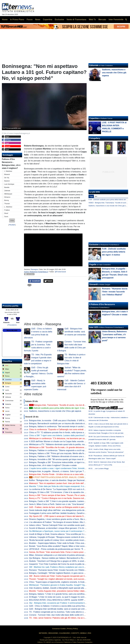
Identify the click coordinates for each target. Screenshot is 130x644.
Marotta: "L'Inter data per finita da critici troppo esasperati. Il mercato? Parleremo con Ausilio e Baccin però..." (77, 486)
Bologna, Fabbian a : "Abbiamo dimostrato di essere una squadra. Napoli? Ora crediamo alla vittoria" (75, 456)
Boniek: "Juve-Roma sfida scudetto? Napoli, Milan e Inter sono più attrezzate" (63, 546)
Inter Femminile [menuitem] (116, 20)
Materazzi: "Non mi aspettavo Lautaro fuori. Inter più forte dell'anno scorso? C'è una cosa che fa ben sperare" (78, 483)
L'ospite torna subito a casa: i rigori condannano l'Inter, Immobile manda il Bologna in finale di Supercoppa (76, 468)
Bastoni (7, 181)
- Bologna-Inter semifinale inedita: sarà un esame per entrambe (75, 332)
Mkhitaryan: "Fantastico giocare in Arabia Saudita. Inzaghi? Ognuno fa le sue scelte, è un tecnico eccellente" (77, 585)
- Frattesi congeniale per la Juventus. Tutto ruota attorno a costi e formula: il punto (67, 612)
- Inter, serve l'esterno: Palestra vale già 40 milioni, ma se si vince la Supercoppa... (67, 618)
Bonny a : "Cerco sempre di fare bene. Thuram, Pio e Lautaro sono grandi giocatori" (68, 495)
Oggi (91, 196)
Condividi (34, 281)
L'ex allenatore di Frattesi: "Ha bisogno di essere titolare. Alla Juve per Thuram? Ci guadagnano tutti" (74, 522)
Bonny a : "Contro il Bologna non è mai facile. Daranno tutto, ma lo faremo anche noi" (68, 498)
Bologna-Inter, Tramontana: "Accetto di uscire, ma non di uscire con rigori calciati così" (70, 405)
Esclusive (94, 245)
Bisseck (7, 174)
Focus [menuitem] (30, 20)
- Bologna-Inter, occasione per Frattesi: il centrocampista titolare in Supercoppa (66, 603)
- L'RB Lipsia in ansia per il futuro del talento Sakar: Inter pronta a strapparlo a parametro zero (77, 516)
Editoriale (94, 65)
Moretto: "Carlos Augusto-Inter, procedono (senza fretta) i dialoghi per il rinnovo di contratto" (70, 591)
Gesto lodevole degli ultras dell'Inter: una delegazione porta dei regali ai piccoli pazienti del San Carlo (74, 510)
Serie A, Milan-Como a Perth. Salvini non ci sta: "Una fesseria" (57, 504)
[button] (12, 221)
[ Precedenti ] (12, 325)
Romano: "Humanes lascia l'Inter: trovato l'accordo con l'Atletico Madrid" (61, 570)
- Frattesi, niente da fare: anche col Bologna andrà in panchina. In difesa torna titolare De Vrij (72, 507)
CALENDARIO (64, 633)
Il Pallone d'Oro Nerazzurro (102, 304)
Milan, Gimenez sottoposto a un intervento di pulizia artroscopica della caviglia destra (67, 555)
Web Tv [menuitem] (92, 20)
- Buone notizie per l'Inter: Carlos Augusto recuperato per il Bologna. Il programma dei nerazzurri (74, 576)
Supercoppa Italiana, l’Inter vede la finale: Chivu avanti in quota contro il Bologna (69, 543)
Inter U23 (93, 327)
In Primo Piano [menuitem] (17, 20)
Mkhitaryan (8, 194)
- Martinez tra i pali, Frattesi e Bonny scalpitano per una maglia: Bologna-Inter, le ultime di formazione (76, 567)
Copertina (94, 118)
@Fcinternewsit (60, 272)
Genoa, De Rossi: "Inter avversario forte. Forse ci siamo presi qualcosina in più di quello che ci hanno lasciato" (78, 552)
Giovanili (93, 284)
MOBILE (83, 633)
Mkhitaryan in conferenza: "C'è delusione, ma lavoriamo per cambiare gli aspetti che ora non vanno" (73, 438)
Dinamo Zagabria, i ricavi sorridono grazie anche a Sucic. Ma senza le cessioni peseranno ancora (75, 519)
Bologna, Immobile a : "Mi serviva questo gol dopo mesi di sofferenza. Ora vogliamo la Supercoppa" (75, 459)
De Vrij (7, 178)
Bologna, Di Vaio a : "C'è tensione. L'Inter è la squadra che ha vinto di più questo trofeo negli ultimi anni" (77, 492)
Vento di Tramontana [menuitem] (76, 20)
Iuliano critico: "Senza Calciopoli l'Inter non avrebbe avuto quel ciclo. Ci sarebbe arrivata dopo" (71, 525)
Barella (7, 187)
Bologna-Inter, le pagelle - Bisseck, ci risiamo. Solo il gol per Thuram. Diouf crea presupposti (70, 471)
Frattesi (7, 210)
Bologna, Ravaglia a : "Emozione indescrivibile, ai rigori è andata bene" (62, 462)
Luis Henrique (9, 184)
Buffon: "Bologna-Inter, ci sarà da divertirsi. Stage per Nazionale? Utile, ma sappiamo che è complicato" (75, 480)
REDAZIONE (53, 633)
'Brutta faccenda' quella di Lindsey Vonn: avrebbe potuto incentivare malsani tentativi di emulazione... (74, 540)
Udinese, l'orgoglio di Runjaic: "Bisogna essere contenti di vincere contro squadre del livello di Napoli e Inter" (77, 537)
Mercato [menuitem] (102, 20)
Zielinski (7, 191)
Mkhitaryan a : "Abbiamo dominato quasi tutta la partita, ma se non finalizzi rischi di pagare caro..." (74, 444)
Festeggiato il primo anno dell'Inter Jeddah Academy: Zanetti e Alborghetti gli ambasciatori (69, 513)
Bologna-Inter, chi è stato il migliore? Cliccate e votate (53, 465)
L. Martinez (8, 207)
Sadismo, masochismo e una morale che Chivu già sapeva (55, 411)
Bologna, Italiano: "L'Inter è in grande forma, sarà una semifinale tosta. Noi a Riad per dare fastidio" (73, 594)
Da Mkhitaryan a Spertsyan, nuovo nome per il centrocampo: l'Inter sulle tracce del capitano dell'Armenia (75, 531)
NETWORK (43, 633)
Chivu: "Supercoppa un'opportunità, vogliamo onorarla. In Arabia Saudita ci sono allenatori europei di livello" (77, 582)
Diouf (6, 213)
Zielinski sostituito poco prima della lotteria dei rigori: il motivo (58, 408)
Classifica (7, 361)
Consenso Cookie (59, 629)
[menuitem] (126, 20)
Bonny (7, 200)
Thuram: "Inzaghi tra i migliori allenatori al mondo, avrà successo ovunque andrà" (65, 579)
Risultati (12, 225)
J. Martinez (8, 171)
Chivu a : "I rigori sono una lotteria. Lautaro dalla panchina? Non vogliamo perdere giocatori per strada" (76, 435)
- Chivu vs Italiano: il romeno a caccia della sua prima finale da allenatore (64, 606)
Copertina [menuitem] (48, 20)
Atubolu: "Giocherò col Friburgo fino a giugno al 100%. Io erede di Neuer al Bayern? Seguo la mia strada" (76, 561)
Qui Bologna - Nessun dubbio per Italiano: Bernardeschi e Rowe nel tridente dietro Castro (69, 558)
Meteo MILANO (12, 330)
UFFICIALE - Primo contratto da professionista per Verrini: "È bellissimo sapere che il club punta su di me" (76, 549)
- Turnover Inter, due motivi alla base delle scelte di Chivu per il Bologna (65, 615)
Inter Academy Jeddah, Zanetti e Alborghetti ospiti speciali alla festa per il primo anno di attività (71, 588)
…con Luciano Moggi (101, 468)
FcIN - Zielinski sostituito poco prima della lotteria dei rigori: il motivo (114, 252)
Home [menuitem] (5, 20)
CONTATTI (75, 633)
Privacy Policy (72, 629)
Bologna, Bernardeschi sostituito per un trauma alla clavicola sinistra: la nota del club (67, 423)
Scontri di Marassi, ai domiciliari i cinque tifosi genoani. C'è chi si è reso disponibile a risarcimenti (72, 528)
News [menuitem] (38, 20)
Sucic (6, 217)
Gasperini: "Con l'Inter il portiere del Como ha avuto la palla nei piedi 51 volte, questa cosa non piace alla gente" (79, 564)
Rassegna (34, 269)
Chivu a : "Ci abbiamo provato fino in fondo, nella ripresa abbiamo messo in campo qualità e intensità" (76, 432)
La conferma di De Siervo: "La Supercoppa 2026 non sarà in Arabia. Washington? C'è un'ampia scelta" (75, 489)
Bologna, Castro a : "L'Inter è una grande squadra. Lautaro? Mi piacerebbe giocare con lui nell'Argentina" (77, 501)
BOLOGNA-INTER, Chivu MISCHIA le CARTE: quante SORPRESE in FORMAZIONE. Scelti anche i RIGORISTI (79, 600)
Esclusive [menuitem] (59, 20)
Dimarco (7, 197)
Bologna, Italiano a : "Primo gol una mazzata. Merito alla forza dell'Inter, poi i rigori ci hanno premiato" (75, 453)
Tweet (48, 281)
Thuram (7, 204)
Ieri (96, 196)
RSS (89, 633)
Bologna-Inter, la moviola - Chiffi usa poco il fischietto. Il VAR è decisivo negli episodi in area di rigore (74, 421)
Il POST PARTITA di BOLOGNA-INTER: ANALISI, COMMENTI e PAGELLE (64, 477)
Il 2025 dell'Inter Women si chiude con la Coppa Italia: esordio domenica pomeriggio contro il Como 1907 (76, 441)
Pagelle (93, 264)
